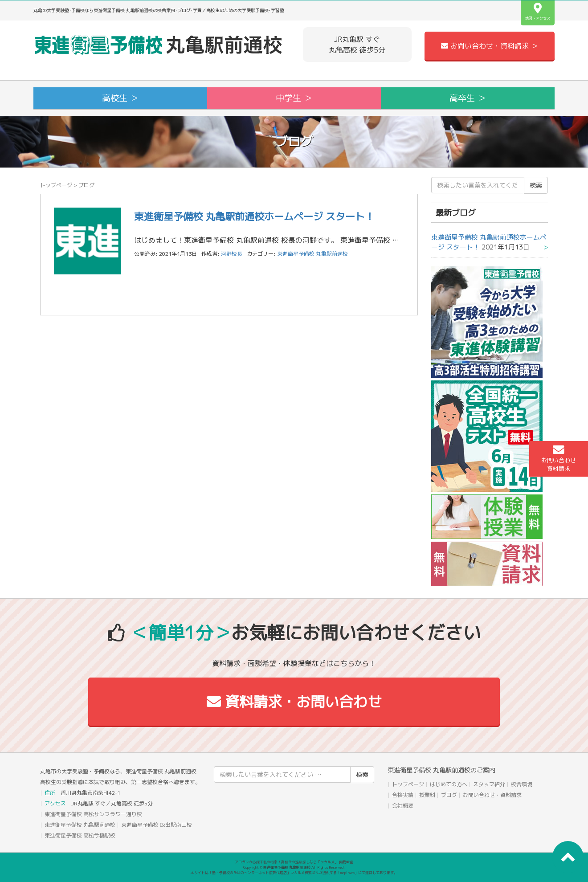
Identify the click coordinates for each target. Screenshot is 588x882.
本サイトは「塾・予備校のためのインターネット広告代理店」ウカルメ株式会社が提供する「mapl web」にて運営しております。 (294, 873)
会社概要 (403, 806)
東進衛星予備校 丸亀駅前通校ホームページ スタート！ (254, 216)
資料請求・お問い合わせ (294, 702)
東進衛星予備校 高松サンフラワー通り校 (93, 814)
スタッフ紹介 (489, 784)
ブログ (449, 795)
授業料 (427, 795)
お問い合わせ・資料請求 (492, 795)
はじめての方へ (449, 784)
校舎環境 (522, 784)
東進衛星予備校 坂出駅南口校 (157, 825)
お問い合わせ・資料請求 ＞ (490, 46)
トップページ (56, 185)
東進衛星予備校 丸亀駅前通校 (312, 254)
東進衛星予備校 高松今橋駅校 (80, 835)
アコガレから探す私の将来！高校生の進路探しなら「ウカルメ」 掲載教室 (294, 862)
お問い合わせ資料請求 (559, 458)
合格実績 (403, 795)
